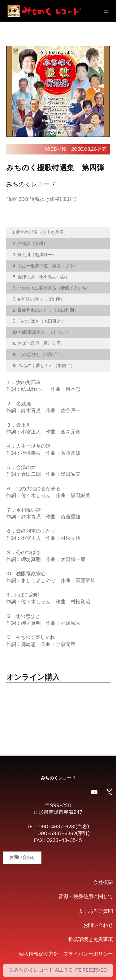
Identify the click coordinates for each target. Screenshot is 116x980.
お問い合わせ (22, 857)
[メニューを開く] (106, 11)
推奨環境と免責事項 (91, 939)
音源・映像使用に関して (86, 896)
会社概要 (103, 882)
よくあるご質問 (96, 911)
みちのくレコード (58, 778)
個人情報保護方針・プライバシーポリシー (66, 954)
